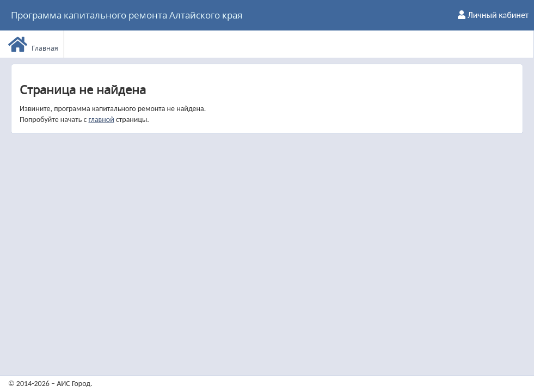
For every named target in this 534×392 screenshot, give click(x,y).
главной (101, 120)
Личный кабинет (493, 15)
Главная (33, 44)
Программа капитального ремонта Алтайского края (127, 15)
